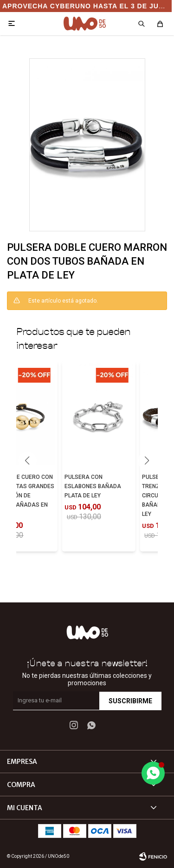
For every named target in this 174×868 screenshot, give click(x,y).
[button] (147, 461)
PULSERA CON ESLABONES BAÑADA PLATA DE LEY (93, 486)
